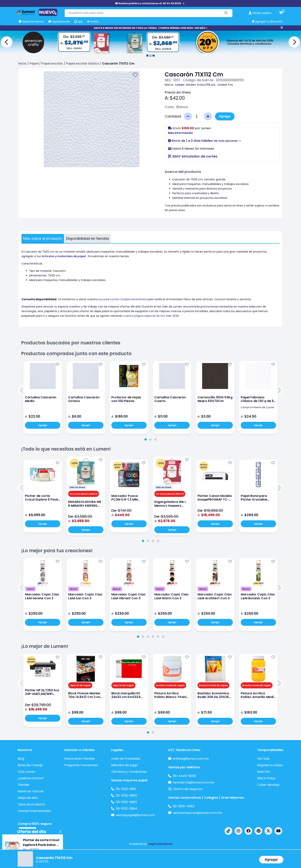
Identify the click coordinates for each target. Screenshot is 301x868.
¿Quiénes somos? (31, 778)
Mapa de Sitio (28, 798)
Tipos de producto (31, 804)
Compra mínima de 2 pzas (257, 407)
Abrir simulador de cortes (193, 156)
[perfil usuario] (260, 13)
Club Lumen (26, 772)
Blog (21, 759)
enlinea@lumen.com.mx (191, 759)
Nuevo (30, 589)
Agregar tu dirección (267, 22)
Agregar (225, 116)
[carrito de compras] (281, 13)
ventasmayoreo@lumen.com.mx (197, 813)
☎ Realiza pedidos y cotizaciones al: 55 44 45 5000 (148, 3)
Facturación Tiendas (79, 759)
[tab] (146, 439)
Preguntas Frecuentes (81, 765)
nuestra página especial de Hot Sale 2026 (151, 316)
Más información (180, 133)
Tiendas (24, 785)
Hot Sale (263, 759)
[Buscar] (226, 13)
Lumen (180, 85)
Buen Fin (263, 772)
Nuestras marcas (31, 791)
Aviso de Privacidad (126, 759)
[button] (22, 390)
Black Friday (266, 778)
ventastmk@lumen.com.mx (194, 782)
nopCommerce (160, 844)
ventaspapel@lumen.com (135, 815)
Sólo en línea (77, 487)
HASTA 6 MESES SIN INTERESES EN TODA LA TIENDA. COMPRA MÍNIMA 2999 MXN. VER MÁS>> (151, 28)
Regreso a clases (270, 765)
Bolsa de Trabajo (30, 765)
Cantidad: (173, 116)
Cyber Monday (268, 785)
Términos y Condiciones (129, 772)
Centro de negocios (188, 789)
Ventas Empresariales (34, 811)
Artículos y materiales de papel (64, 256)
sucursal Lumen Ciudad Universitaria (123, 299)
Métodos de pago (124, 765)
